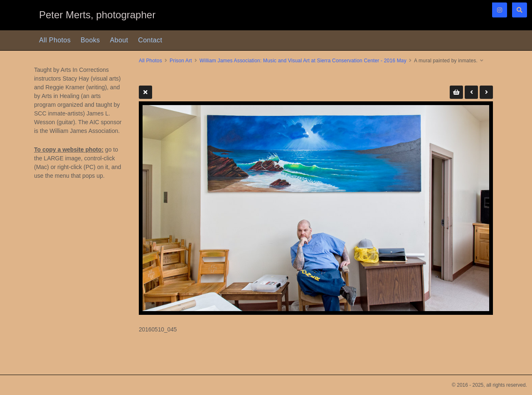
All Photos (55, 40)
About (119, 40)
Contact (150, 40)
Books (90, 40)
